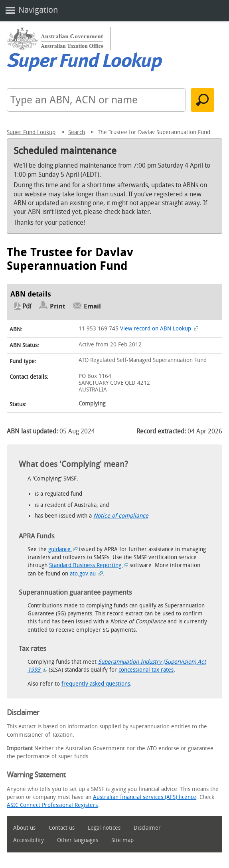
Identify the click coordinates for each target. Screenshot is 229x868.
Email (92, 306)
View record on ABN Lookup (159, 329)
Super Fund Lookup (31, 132)
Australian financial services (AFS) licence (145, 797)
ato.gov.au (86, 574)
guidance (63, 549)
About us (24, 828)
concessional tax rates (146, 670)
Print (58, 306)
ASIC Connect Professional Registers (52, 805)
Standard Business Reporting (89, 565)
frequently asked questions (96, 684)
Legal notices (104, 828)
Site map (122, 840)
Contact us (62, 828)
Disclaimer (147, 828)
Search (77, 132)
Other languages (78, 840)
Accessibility (29, 840)
